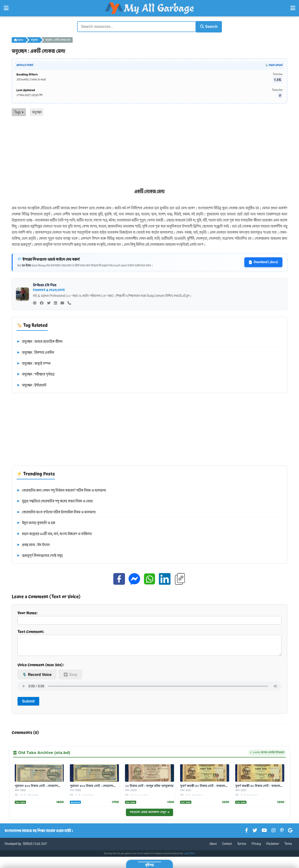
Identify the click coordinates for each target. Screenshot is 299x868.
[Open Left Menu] (6, 8)
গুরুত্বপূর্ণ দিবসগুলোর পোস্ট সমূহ (40, 555)
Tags (19, 111)
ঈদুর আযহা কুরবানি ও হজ (36, 522)
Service (242, 847)
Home (19, 39)
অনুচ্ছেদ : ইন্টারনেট (31, 385)
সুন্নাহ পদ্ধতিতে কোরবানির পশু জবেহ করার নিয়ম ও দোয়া (55, 501)
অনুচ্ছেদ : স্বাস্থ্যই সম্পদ (34, 363)
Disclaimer (273, 847)
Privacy (256, 847)
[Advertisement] (149, 151)
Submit (28, 704)
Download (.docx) (263, 262)
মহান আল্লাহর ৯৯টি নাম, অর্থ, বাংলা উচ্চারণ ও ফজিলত (54, 533)
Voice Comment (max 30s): (41, 668)
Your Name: (149, 617)
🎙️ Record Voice (37, 678)
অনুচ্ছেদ (34, 39)
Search (207, 26)
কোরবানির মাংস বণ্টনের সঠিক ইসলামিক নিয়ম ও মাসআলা (56, 512)
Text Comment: (149, 643)
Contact (227, 847)
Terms (288, 847)
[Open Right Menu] (293, 8)
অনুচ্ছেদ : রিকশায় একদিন (35, 352)
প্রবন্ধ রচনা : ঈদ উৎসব (33, 544)
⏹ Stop (70, 678)
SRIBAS (28, 847)
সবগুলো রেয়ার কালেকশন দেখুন (149, 815)
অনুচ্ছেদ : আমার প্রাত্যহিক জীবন (40, 341)
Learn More (189, 857)
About (213, 847)
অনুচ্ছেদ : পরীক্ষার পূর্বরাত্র (36, 374)
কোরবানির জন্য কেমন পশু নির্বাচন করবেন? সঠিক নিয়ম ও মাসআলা (61, 490)
